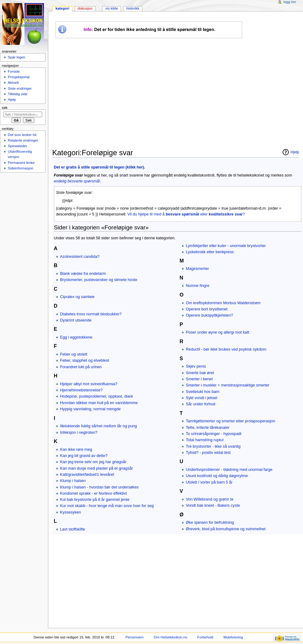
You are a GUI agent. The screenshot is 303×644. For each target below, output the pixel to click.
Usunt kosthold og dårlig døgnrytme (217, 476)
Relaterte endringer (23, 140)
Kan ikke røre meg (76, 450)
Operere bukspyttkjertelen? (209, 315)
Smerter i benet (199, 379)
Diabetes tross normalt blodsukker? (91, 314)
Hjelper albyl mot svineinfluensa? (89, 384)
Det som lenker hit (22, 135)
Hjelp (295, 152)
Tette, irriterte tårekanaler (208, 428)
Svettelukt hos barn (203, 392)
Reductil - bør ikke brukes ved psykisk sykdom (226, 349)
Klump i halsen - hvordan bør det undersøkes (99, 487)
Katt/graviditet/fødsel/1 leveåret (87, 475)
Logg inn (290, 2)
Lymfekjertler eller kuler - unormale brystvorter (226, 246)
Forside (14, 71)
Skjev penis (196, 366)
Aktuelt (13, 83)
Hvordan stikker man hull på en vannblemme (99, 403)
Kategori (62, 8)
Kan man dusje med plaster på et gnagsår (97, 468)
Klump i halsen (73, 481)
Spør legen (16, 57)
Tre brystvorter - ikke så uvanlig (213, 446)
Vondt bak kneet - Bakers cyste (213, 505)
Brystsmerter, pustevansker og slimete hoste (99, 280)
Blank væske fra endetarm (83, 274)
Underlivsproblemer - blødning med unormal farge (229, 470)
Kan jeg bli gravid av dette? (84, 456)
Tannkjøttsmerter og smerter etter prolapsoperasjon (230, 421)
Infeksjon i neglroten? (79, 433)
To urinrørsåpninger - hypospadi (213, 434)
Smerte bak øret (200, 373)
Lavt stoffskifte (73, 529)
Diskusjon (85, 8)
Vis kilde (112, 8)
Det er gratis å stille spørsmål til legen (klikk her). (100, 167)
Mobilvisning (233, 637)
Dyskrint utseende (76, 320)
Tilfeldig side (17, 94)
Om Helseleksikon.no (171, 637)
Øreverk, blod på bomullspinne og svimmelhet (225, 529)
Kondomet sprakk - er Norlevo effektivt (93, 493)
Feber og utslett (74, 354)
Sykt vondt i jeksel (201, 398)
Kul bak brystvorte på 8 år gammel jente (95, 500)
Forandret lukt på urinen (81, 367)
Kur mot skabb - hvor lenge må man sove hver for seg (107, 506)
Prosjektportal (19, 77)
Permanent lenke (21, 163)
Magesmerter (197, 269)
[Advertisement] (168, 93)
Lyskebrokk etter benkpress (210, 252)
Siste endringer (20, 88)
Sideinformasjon (20, 168)
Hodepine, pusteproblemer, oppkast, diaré (97, 396)
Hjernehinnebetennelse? (81, 390)
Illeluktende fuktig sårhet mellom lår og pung (98, 426)
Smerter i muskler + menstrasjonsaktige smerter (227, 385)
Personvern (135, 637)
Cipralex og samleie (77, 297)
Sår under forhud (200, 404)
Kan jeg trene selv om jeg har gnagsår (93, 462)
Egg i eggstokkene (76, 337)
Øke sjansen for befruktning (210, 522)
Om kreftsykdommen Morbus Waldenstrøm (223, 303)
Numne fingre (197, 286)
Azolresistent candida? (80, 257)
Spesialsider (17, 146)
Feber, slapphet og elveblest (85, 360)
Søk (5, 108)
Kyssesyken (71, 512)
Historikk (133, 8)
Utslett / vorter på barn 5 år (209, 482)
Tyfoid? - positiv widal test (208, 453)
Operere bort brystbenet (207, 309)
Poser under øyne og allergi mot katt (217, 332)
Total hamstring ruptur (205, 440)
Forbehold (205, 637)
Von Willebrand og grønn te (210, 499)
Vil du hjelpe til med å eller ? (186, 214)
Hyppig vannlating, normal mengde (90, 409)
